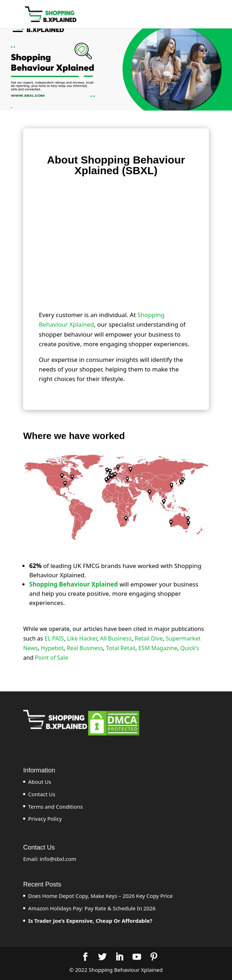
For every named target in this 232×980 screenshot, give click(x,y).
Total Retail (121, 648)
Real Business (85, 648)
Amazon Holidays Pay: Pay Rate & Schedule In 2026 (92, 908)
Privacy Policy (45, 819)
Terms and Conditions (55, 807)
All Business (116, 638)
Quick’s (190, 648)
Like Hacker (82, 638)
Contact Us (42, 794)
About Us (40, 782)
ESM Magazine (158, 648)
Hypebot (52, 648)
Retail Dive (149, 638)
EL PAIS (54, 638)
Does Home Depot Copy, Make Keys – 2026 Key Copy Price (100, 896)
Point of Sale (52, 658)
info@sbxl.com (58, 859)
